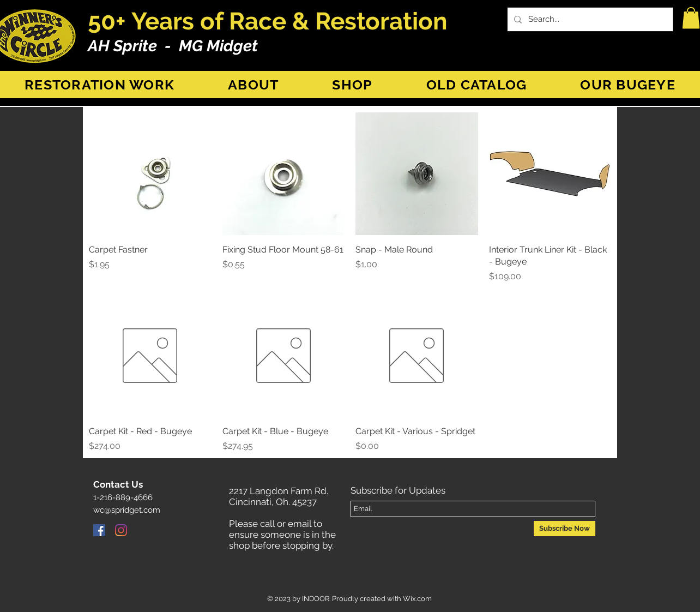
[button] (691, 18)
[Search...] (589, 19)
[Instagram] (121, 530)
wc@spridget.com (127, 510)
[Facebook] (99, 530)
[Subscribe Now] (565, 529)
